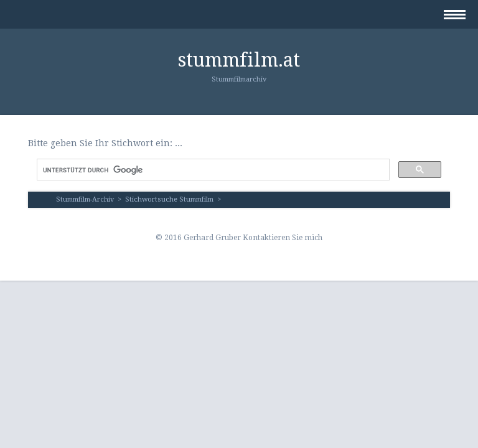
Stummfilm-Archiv (85, 199)
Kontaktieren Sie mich (283, 238)
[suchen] (212, 170)
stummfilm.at (239, 60)
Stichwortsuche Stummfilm (169, 199)
